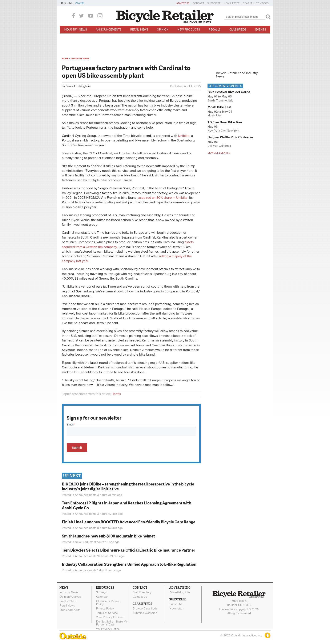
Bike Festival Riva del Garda (229, 92)
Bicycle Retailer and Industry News (237, 75)
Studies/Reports (70, 610)
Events (261, 30)
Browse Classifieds (145, 609)
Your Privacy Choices (110, 617)
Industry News (75, 30)
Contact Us (140, 597)
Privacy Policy (105, 608)
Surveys (101, 592)
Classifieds (238, 30)
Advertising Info (180, 592)
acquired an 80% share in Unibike (163, 198)
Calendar (102, 597)
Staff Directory (142, 592)
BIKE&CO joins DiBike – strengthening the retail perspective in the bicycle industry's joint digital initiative (128, 486)
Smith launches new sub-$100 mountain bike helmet (108, 536)
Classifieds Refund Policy (108, 603)
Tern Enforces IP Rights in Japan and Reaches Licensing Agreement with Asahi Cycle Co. (127, 505)
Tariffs (81, 3)
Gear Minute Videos (256, 3)
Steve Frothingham (78, 86)
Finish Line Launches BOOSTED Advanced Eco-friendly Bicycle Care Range (129, 522)
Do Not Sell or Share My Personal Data (112, 623)
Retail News (139, 30)
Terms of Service (107, 613)
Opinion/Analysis (71, 597)
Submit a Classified (145, 613)
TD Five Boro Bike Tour (225, 122)
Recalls (215, 30)
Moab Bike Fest (219, 107)
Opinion (163, 30)
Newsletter (232, 3)
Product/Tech (68, 601)
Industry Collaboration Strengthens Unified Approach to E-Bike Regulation (129, 564)
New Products (189, 30)
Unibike (184, 136)
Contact (198, 3)
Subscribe (214, 3)
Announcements (109, 30)
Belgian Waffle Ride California (230, 137)
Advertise (183, 3)
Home (65, 59)
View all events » (219, 153)
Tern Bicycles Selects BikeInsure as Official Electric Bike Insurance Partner (128, 550)
